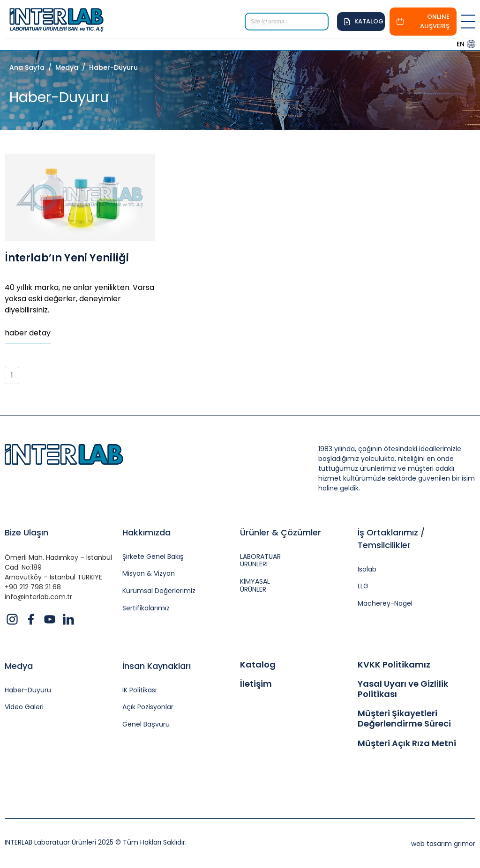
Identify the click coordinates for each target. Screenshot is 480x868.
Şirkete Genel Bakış (153, 557)
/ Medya (61, 67)
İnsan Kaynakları (157, 666)
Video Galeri (24, 707)
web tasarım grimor (443, 844)
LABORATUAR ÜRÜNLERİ (260, 561)
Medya (19, 666)
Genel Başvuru (146, 724)
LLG (363, 586)
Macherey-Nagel (385, 604)
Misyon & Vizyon (149, 574)
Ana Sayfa (27, 67)
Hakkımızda (146, 532)
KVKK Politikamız (394, 665)
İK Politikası (139, 690)
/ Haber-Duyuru (108, 67)
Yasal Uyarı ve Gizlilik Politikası (403, 689)
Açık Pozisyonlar (148, 707)
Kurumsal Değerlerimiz (159, 591)
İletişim (256, 684)
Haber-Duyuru (28, 690)
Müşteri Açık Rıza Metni (407, 743)
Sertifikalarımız (146, 608)
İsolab (367, 569)
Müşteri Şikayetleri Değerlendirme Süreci (404, 718)
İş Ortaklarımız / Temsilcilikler (391, 539)
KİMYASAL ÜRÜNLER (255, 586)
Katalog (258, 665)
